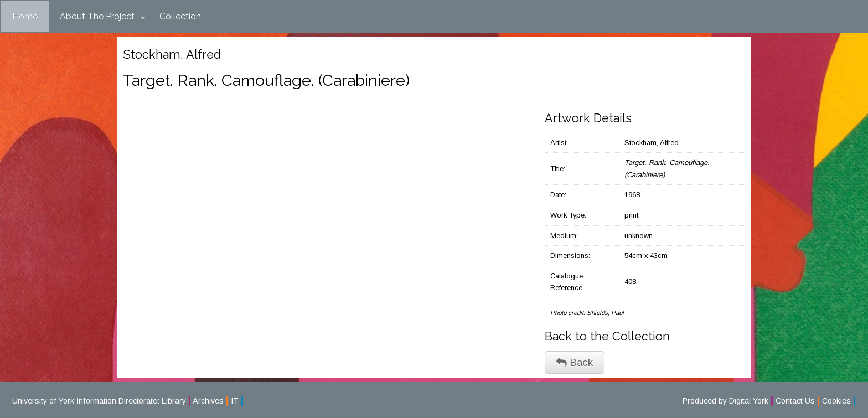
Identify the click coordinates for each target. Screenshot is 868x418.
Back (575, 362)
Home (25, 16)
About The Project (103, 17)
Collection (180, 16)
